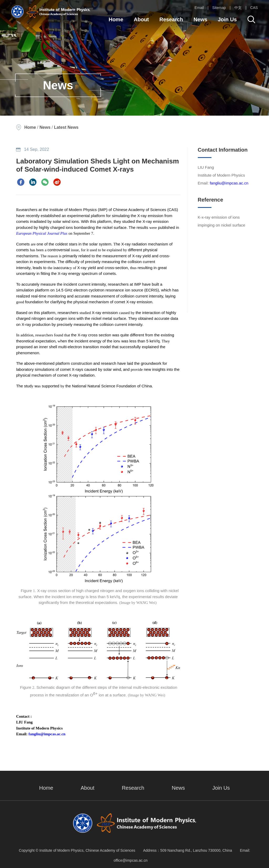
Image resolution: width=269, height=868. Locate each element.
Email (199, 8)
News (200, 19)
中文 (238, 8)
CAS (254, 8)
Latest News (66, 127)
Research (171, 19)
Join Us (227, 19)
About (141, 19)
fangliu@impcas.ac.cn (47, 734)
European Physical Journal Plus (42, 233)
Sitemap (219, 8)
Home (116, 19)
